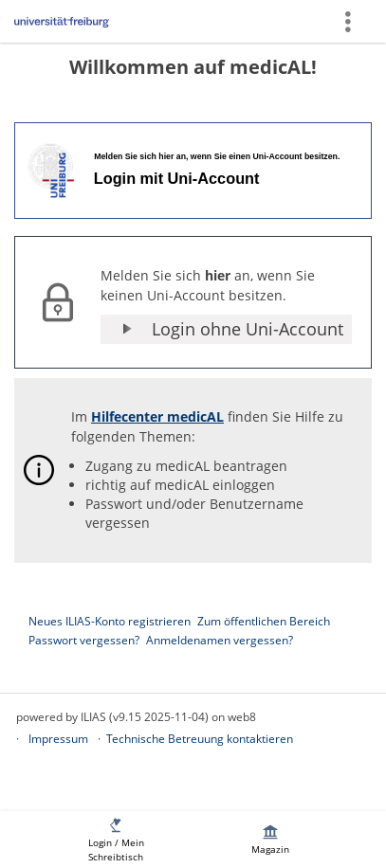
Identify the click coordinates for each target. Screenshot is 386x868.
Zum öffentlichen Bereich (264, 621)
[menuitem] (116, 840)
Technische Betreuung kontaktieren (200, 739)
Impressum (58, 739)
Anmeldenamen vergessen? (220, 640)
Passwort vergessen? (84, 640)
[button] (226, 330)
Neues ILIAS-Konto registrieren (110, 621)
